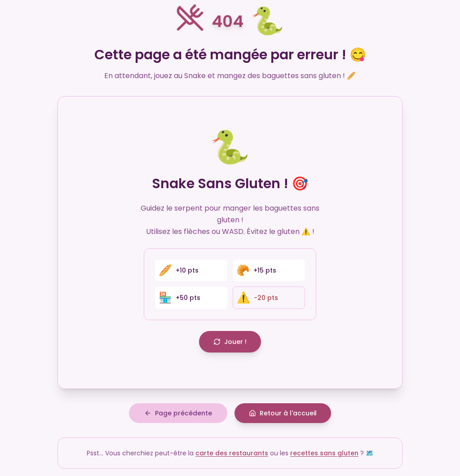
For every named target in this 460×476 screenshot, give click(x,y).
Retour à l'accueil (283, 413)
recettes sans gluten (324, 453)
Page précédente (178, 413)
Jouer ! (230, 342)
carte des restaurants (232, 453)
